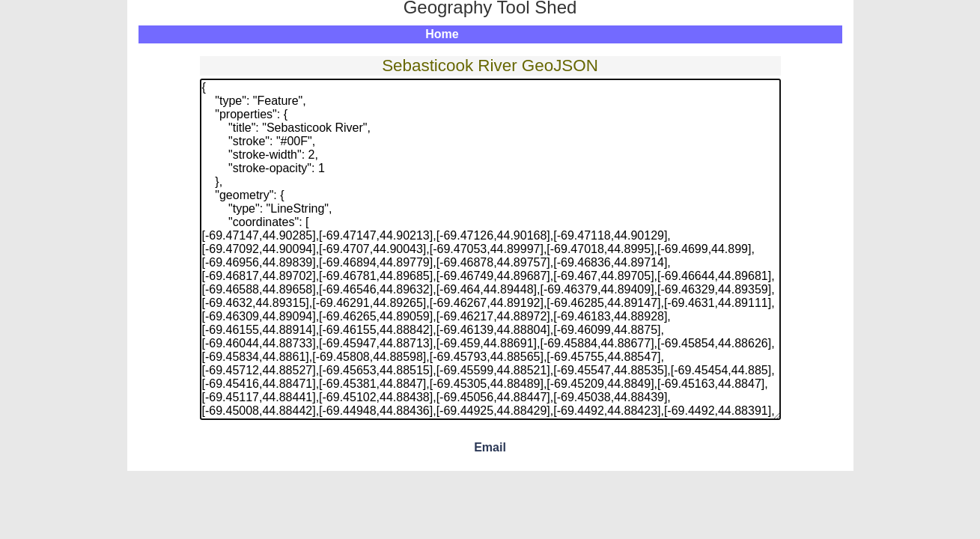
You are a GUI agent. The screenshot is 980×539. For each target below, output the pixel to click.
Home (442, 34)
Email (490, 447)
